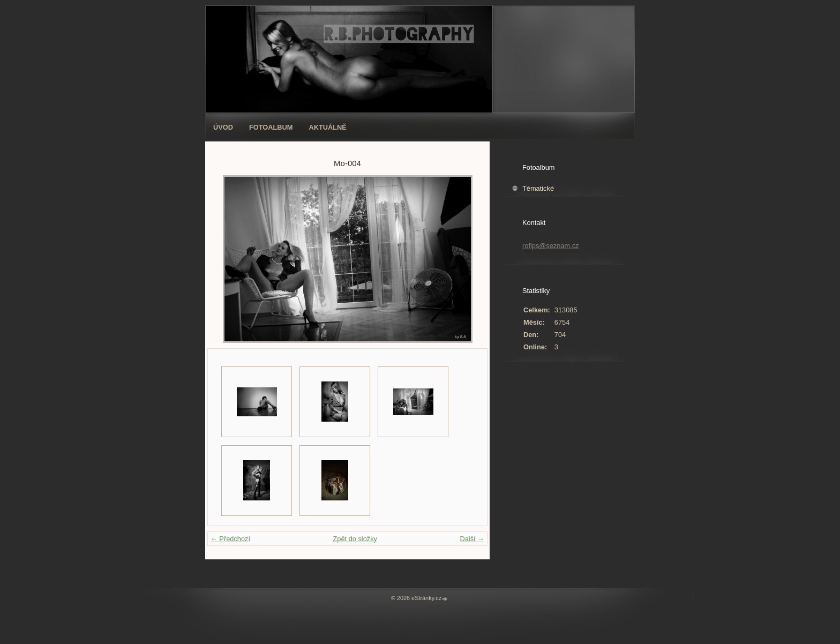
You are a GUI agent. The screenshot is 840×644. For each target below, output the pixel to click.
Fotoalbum (271, 127)
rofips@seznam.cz (550, 246)
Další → (472, 539)
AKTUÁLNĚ (328, 127)
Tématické (538, 188)
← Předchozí (230, 539)
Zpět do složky (355, 539)
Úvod (223, 127)
